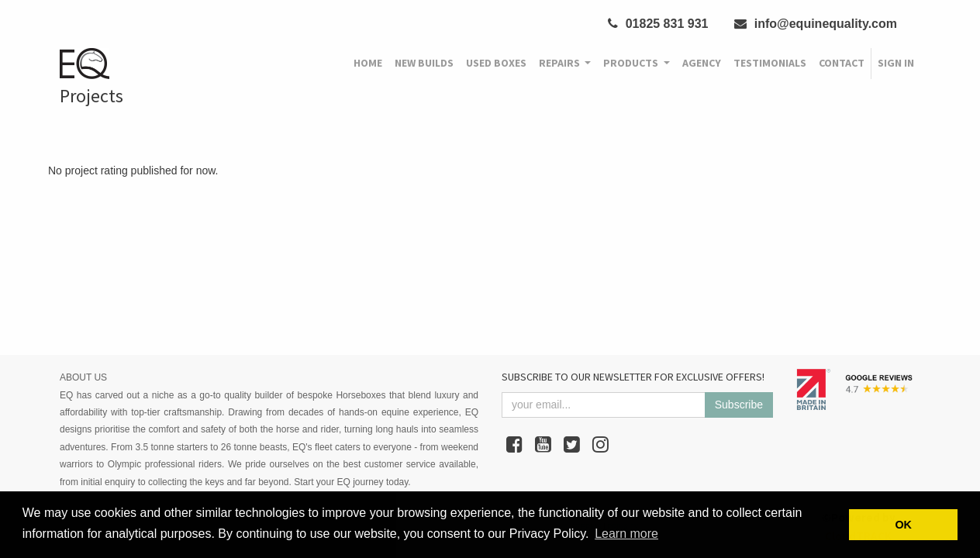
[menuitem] (368, 64)
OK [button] (903, 525)
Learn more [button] (626, 534)
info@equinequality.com (816, 24)
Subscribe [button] (739, 405)
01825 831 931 (658, 24)
